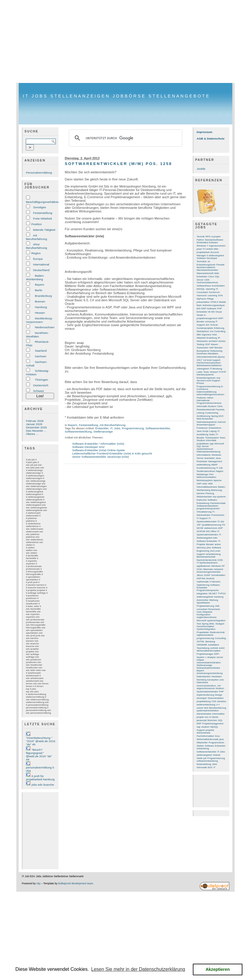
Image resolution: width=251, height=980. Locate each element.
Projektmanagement (213, 724)
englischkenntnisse (207, 617)
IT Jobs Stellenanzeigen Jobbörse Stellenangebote (116, 96)
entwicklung (203, 748)
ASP (220, 528)
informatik (202, 767)
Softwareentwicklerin (208, 506)
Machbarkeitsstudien (208, 270)
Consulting (220, 638)
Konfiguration (204, 615)
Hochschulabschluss (207, 282)
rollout (210, 398)
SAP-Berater (216, 348)
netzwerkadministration (209, 663)
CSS (214, 701)
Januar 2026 (34, 424)
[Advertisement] (125, 41)
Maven (215, 344)
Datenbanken (204, 676)
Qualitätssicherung (212, 525)
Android (210, 578)
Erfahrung (219, 328)
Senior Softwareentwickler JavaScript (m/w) (100, 457)
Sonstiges (39, 207)
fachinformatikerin (206, 267)
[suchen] (124, 138)
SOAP (207, 575)
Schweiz (38, 391)
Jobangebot (203, 369)
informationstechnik (207, 357)
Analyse (212, 657)
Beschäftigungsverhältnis (42, 202)
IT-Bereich (215, 582)
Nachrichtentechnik (207, 560)
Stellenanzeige (103, 431)
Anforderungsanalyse (213, 305)
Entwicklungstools (206, 265)
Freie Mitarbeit (42, 218)
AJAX (222, 648)
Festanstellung (43, 213)
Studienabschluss (206, 471)
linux (217, 736)
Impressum (205, 132)
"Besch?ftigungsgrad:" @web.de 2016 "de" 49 (39, 755)
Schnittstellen (218, 575)
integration (202, 594)
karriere (201, 493)
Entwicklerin (215, 428)
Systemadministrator (207, 692)
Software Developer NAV (88, 447)
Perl (211, 474)
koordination (218, 286)
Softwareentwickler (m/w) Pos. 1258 (118, 164)
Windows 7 (202, 246)
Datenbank (202, 682)
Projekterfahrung (205, 606)
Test (199, 624)
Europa (38, 259)
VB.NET (213, 594)
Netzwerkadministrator (208, 668)
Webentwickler (204, 497)
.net (219, 686)
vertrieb (214, 648)
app (212, 444)
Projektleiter (203, 632)
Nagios (220, 471)
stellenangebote (205, 597)
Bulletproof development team (76, 883)
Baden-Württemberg (35, 277)
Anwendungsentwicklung (210, 673)
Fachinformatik (218, 503)
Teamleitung (203, 648)
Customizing (212, 413)
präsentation (203, 302)
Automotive (203, 600)
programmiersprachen (208, 509)
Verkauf (214, 372)
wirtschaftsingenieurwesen (211, 394)
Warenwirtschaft (205, 273)
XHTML (201, 642)
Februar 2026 (35, 421)
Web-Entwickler (205, 419)
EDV (210, 767)
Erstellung (212, 338)
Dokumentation (216, 698)
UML (217, 606)
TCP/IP (222, 372)
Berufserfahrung (218, 708)
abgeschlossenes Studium (211, 688)
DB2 (216, 249)
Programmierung (133, 428)
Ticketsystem (212, 438)
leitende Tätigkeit (44, 230)
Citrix (220, 406)
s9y (39, 883)
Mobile (222, 302)
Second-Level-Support (208, 381)
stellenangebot (204, 755)
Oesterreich (40, 385)
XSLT (200, 360)
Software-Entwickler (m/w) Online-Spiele (99, 450)
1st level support (212, 360)
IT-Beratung (216, 369)
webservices (211, 528)
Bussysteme (203, 351)
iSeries (222, 341)
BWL (212, 624)
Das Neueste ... (36, 431)
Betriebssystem (205, 480)
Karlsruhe (202, 500)
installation (214, 645)
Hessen (40, 313)
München (212, 720)
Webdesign (203, 474)
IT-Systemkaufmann (207, 563)
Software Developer (207, 258)
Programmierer (216, 743)
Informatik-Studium (207, 406)
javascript (202, 720)
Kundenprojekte (205, 328)
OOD (220, 560)
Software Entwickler (207, 541)
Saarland (41, 351)
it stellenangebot (215, 256)
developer (202, 698)
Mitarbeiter (202, 743)
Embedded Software (207, 242)
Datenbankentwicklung (209, 452)
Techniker (202, 261)
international (203, 400)
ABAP (214, 465)
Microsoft (201, 620)
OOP (208, 344)
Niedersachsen (45, 327)
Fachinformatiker (205, 736)
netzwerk (218, 569)
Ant (207, 325)
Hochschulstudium (206, 686)
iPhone (200, 383)
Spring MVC (217, 416)
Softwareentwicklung (78, 431)
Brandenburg (43, 296)
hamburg (219, 597)
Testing (200, 344)
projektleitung (204, 701)
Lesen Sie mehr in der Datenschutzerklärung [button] (138, 969)
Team (222, 438)
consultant (202, 609)
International (41, 264)
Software (209, 746)
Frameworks (218, 515)
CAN (207, 280)
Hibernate (208, 569)
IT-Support (202, 518)
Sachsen (40, 356)
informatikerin (204, 455)
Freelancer (202, 428)
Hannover (202, 296)
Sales (212, 434)
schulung (210, 322)
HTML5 (214, 302)
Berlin (38, 290)
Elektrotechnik (217, 632)
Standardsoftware (214, 240)
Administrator (204, 733)
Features (201, 398)
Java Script (202, 431)
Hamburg (41, 307)
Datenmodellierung (207, 392)
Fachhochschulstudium (209, 363)
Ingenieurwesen (217, 246)
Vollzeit (216, 755)
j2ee (209, 548)
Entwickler (102, 428)
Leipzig (213, 431)
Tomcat (214, 325)
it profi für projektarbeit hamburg (40, 778)
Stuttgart (220, 624)
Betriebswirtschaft (206, 557)
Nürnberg (202, 680)
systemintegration (216, 620)
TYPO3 (222, 594)
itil (209, 312)
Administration (204, 714)
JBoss (200, 575)
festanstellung (204, 764)
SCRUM (201, 531)
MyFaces (201, 299)
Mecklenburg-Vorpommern (39, 320)
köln (215, 538)
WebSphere (203, 331)
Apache (218, 480)
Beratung (210, 642)
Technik (201, 237)
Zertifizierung (204, 416)
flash (199, 305)
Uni (212, 331)
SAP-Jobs (202, 484)
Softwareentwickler (158, 428)
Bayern (39, 285)
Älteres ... (32, 434)
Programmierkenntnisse (209, 403)
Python (200, 240)
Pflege (211, 299)
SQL (220, 720)
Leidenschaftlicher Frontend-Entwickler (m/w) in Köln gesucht (112, 453)
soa (218, 378)
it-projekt (216, 237)
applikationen (204, 566)
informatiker (219, 714)
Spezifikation (203, 603)
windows (222, 701)
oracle (200, 708)
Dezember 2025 (36, 427)
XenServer (214, 292)
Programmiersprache (208, 590)
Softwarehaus (204, 286)
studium (205, 727)
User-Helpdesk (205, 612)
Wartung (214, 600)
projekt (200, 717)
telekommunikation (206, 477)
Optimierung (203, 585)
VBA (210, 484)
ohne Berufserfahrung (36, 246)
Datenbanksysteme (207, 422)
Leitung (201, 413)
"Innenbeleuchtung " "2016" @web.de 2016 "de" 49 (40, 741)
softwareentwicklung (207, 761)
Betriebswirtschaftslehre (209, 365)
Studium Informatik (206, 440)
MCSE (200, 528)
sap (199, 727)
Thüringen (41, 380)
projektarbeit (203, 252)
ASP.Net (201, 578)
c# (210, 717)
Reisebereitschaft (206, 410)
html (206, 708)
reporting (210, 289)
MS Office (211, 531)
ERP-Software (209, 309)
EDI (199, 309)
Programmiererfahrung (209, 386)
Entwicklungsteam (206, 378)
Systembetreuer (205, 449)
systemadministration (208, 711)
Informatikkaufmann (207, 487)
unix (222, 680)
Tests (206, 372)
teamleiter (210, 458)
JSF (199, 525)
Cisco (211, 277)
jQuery (221, 357)
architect (213, 341)
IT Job (220, 468)
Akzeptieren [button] (218, 969)
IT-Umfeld (208, 249)
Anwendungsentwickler (209, 572)
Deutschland (41, 270)
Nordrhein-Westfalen (37, 335)
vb (209, 261)
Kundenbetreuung (206, 468)
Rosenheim (214, 609)
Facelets (220, 410)
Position (36, 224)
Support (201, 730)
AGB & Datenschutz (211, 138)
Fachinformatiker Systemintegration (206, 628)
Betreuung (216, 490)
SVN (220, 296)
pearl (199, 249)
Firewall (220, 265)
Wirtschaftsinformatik (208, 739)
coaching (212, 296)
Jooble (201, 169)
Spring (205, 624)
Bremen (40, 301)
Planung (210, 493)
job (205, 758)
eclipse (200, 660)
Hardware (217, 676)
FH (224, 525)
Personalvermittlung (39, 173)
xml (206, 717)
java (221, 739)
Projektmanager (205, 654)
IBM (199, 335)
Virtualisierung (204, 512)
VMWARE (202, 645)
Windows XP (218, 566)
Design (219, 695)
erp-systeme (219, 497)
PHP (221, 692)
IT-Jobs (221, 752)
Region (36, 253)
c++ (218, 705)
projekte (210, 730)
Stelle (200, 758)
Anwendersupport (206, 425)
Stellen (200, 746)
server (220, 657)
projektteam (203, 444)
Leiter (200, 372)
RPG (208, 237)
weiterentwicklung (206, 705)
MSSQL (201, 289)
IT (111, 428)
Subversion (203, 348)
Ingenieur (207, 335)
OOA (199, 569)
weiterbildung (204, 465)
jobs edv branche (43, 785)
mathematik (203, 582)
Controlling (220, 331)
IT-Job (221, 522)
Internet (221, 422)
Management (215, 461)
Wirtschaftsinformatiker (209, 651)
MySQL (214, 727)
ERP (199, 724)
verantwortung (213, 554)
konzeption (213, 680)
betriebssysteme (205, 375)
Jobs (117, 428)
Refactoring (216, 351)
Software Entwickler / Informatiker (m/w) (98, 444)
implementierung (205, 695)
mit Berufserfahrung (36, 237)
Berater (210, 544)
